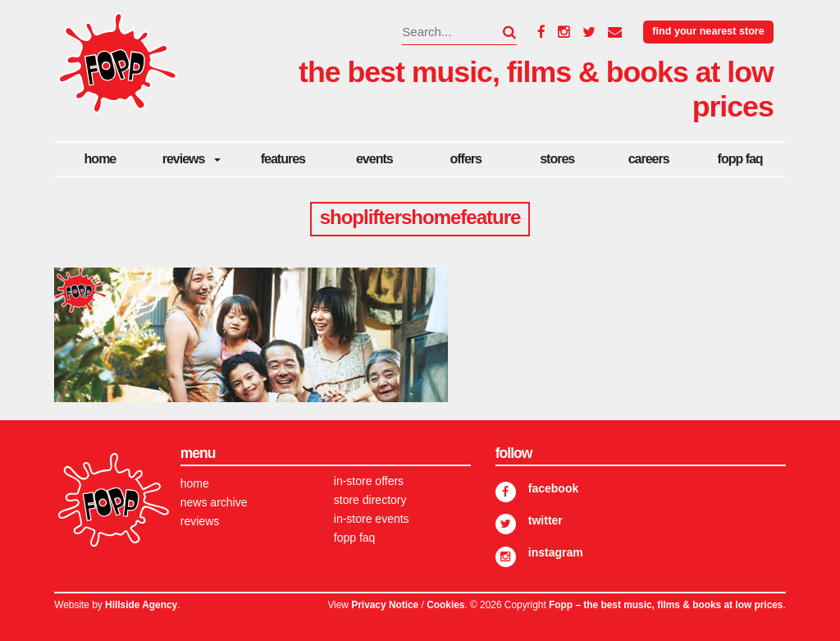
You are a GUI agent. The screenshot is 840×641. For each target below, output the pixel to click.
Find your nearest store (708, 31)
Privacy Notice (385, 605)
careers (649, 159)
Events (374, 159)
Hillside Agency (141, 605)
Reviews (184, 159)
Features (283, 159)
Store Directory (370, 500)
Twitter (546, 520)
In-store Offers (369, 481)
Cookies (445, 605)
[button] (500, 32)
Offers (466, 159)
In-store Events (372, 519)
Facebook (553, 488)
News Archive (214, 502)
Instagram (556, 552)
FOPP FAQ (740, 159)
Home (100, 159)
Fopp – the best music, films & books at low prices (666, 605)
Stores (557, 159)
